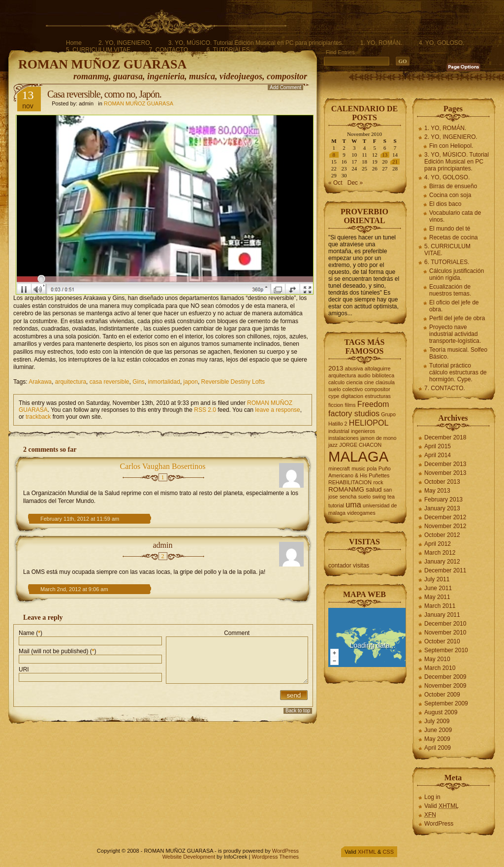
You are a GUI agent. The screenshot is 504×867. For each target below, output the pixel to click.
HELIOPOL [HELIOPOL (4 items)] (369, 423)
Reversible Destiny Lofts (233, 382)
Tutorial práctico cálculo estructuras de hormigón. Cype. (458, 372)
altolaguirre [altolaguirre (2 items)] (378, 368)
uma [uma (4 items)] (353, 504)
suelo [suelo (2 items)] (364, 497)
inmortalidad (164, 382)
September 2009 (446, 703)
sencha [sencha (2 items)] (348, 497)
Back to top (298, 711)
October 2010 (442, 641)
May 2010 (437, 659)
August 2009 (441, 712)
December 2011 (445, 570)
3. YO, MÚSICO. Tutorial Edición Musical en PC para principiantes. (256, 43)
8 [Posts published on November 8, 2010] (334, 155)
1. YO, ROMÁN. (381, 43)
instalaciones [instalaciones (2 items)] (344, 438)
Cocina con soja (450, 195)
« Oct (335, 183)
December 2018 (445, 437)
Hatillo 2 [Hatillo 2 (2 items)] (338, 424)
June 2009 (438, 730)
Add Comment (285, 87)
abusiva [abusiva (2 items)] (354, 368)
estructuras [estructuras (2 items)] (378, 396)
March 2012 (440, 553)
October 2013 (442, 482)
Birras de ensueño (453, 186)
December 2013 (445, 464)
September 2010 (446, 650)
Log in (432, 797)
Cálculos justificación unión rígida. (457, 274)
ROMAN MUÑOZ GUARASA (102, 64)
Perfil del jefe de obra (457, 318)
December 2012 (445, 517)
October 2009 (442, 695)
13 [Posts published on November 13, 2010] (385, 155)
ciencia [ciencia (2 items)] (355, 382)
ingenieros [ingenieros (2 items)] (363, 431)
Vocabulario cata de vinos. (455, 216)
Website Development (189, 857)
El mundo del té (450, 229)
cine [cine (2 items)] (369, 382)
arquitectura (71, 382)
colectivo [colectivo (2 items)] (353, 389)
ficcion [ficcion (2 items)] (336, 405)
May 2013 (437, 491)
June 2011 (438, 588)
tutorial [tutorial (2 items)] (336, 505)
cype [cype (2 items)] (334, 396)
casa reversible (110, 382)
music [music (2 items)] (358, 468)
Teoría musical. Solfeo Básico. (458, 353)
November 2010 (445, 633)
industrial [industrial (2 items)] (339, 431)
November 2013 (445, 473)
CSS (388, 852)
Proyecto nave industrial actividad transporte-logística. (455, 334)
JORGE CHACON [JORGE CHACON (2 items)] (360, 445)
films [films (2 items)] (350, 405)
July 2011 (437, 579)
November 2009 (445, 686)
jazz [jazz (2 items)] (333, 445)
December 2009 (445, 677)
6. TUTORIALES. (229, 50)
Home (74, 43)
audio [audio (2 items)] (364, 375)
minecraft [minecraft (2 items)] (339, 468)
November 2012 (445, 526)
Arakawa (40, 382)
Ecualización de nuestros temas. (450, 290)
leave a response (277, 410)
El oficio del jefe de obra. (454, 306)
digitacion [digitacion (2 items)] (352, 396)
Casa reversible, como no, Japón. (104, 94)
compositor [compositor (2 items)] (378, 389)
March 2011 (440, 606)
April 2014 (438, 455)
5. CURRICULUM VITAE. (99, 50)
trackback (38, 417)
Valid (441, 806)
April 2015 (438, 446)
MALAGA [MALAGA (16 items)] (358, 456)
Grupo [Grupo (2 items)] (388, 414)
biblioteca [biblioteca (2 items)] (383, 375)
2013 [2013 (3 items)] (336, 368)
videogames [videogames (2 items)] (361, 513)
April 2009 (438, 748)
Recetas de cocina (454, 237)
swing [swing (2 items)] (379, 497)
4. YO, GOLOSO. (441, 43)
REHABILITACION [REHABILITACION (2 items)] (350, 482)
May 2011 (437, 597)
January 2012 (442, 562)
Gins (139, 382)
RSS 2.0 (205, 410)
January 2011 (442, 615)
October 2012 (442, 535)
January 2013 (442, 508)
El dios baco (445, 204)
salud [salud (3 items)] (374, 489)
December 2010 (445, 624)
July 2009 (437, 721)
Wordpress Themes (275, 857)
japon (191, 382)
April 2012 (438, 544)
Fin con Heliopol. (451, 146)
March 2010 (440, 668)
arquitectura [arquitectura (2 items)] (342, 375)
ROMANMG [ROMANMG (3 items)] (346, 489)
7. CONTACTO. (169, 50)
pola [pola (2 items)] (372, 468)
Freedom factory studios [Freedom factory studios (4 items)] (359, 409)
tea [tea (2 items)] (391, 497)
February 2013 (443, 500)
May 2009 (437, 739)
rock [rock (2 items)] (378, 482)
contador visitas (349, 566)
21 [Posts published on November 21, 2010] (395, 162)
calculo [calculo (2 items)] (336, 382)
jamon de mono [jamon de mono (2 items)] (378, 438)
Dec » (355, 183)
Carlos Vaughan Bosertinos (163, 466)
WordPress (439, 824)
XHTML (367, 852)
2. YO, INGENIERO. (125, 43)
